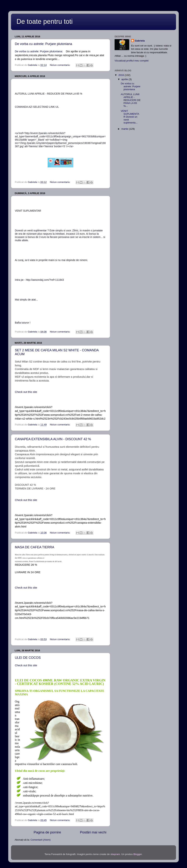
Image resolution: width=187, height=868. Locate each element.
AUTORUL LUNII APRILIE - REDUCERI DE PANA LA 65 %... (131, 100)
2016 (122, 75)
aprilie (125, 79)
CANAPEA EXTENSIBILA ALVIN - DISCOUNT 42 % (53, 439)
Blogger (138, 854)
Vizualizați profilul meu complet (132, 61)
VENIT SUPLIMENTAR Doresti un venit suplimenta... (130, 117)
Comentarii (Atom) (41, 840)
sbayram (115, 854)
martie (125, 129)
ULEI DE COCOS (28, 658)
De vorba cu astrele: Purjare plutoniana (43, 44)
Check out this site (26, 392)
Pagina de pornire (47, 832)
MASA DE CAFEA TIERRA (35, 547)
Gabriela (140, 41)
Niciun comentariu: (60, 65)
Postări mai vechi (93, 832)
